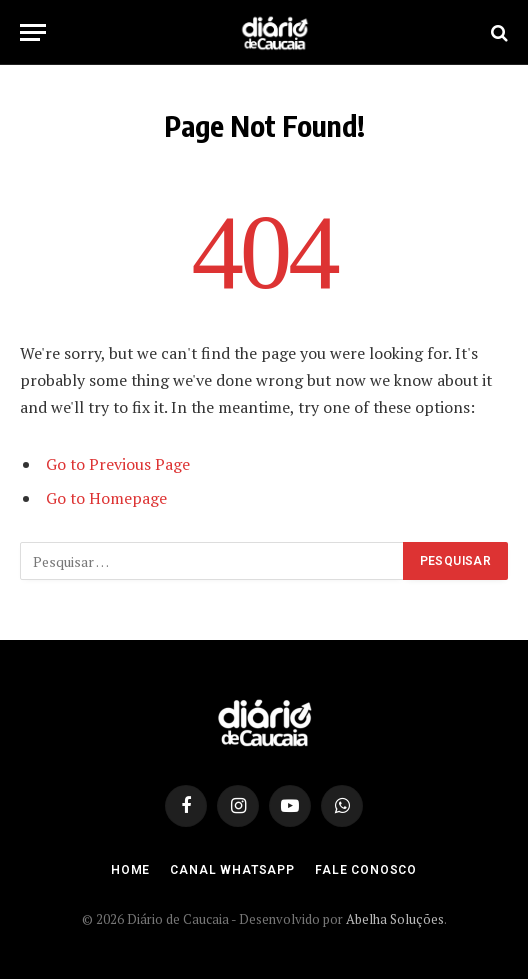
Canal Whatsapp (232, 870)
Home (130, 870)
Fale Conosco (366, 870)
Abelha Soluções (395, 919)
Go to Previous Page (118, 464)
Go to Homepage (106, 498)
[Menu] (33, 32)
